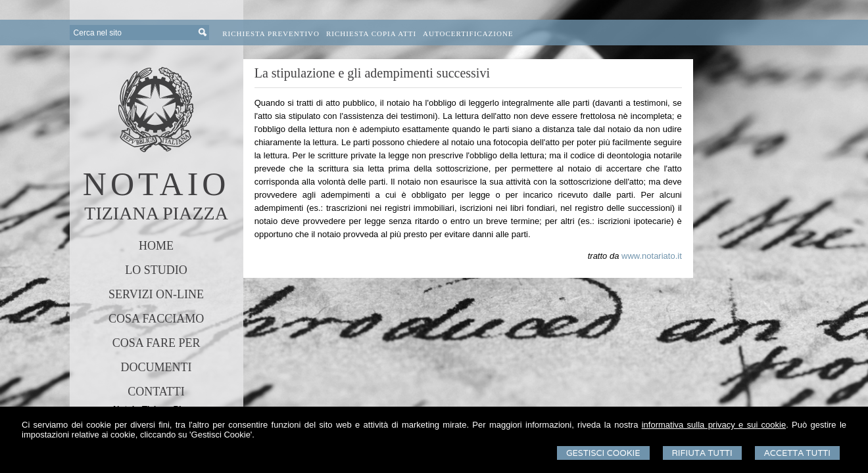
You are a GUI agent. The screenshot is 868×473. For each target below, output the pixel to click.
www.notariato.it (652, 256)
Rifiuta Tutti (702, 453)
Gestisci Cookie (603, 453)
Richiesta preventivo (271, 34)
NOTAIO (157, 184)
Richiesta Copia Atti (371, 34)
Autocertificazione (468, 34)
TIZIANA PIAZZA (156, 213)
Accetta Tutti (797, 453)
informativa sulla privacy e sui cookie (714, 425)
